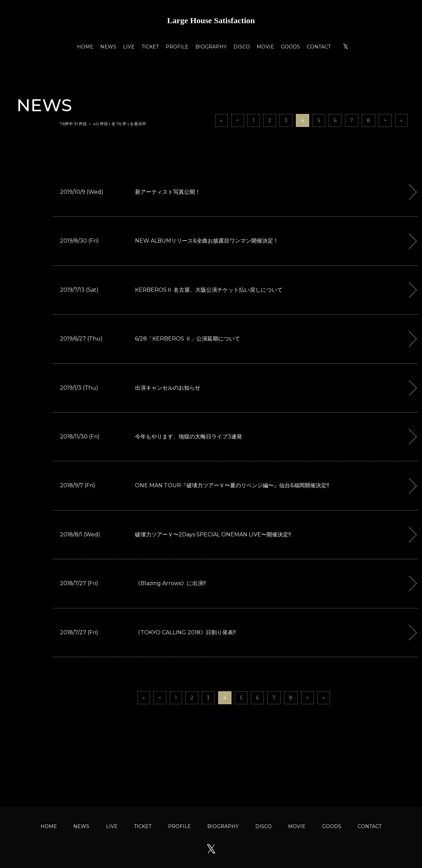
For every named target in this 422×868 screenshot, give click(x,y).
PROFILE (177, 47)
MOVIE (265, 47)
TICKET (150, 47)
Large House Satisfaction (211, 20)
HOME (85, 47)
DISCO (242, 47)
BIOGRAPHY (211, 47)
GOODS (290, 47)
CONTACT (319, 47)
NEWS (108, 47)
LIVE (129, 47)
